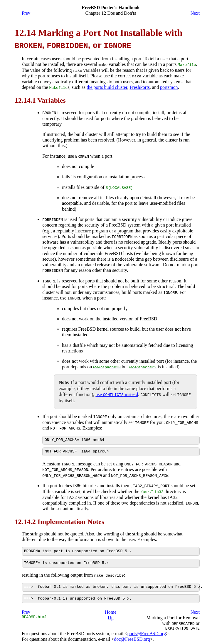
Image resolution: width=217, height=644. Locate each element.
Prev (26, 13)
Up (111, 615)
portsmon (169, 87)
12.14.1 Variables (40, 100)
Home (111, 609)
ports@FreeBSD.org (147, 631)
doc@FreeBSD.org (132, 636)
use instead (117, 393)
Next (195, 13)
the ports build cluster (107, 87)
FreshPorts (139, 87)
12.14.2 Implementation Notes (59, 519)
